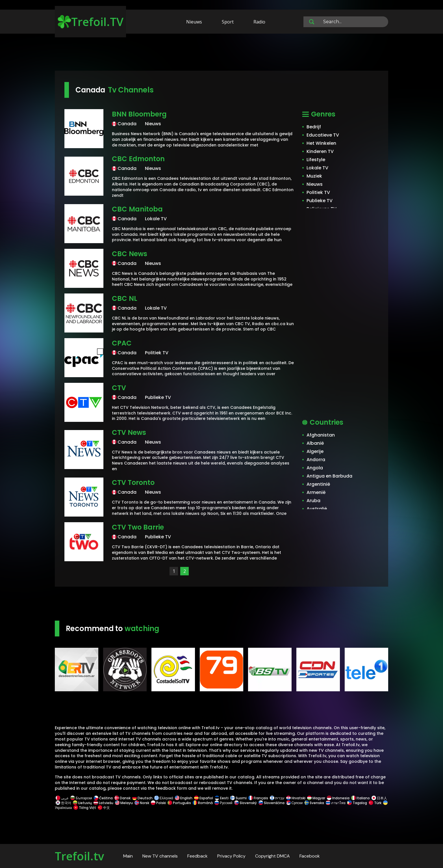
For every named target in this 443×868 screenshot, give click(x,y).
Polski (158, 803)
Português (179, 803)
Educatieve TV (323, 135)
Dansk (122, 798)
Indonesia (338, 798)
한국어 (63, 803)
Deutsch (142, 798)
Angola (315, 468)
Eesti (222, 798)
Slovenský (246, 803)
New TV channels (160, 856)
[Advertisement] (221, 53)
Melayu (124, 803)
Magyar (316, 798)
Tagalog (357, 803)
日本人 (379, 798)
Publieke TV (320, 201)
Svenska (314, 803)
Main (128, 856)
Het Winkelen (321, 143)
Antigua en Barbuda (329, 476)
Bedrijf (314, 127)
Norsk (142, 803)
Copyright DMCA (272, 856)
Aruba (313, 501)
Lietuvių (82, 803)
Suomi (238, 798)
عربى (62, 798)
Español (204, 798)
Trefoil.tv (79, 856)
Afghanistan (321, 435)
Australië (317, 509)
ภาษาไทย (336, 803)
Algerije (315, 451)
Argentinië (318, 484)
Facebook (310, 856)
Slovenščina (272, 803)
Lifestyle (316, 160)
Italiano (361, 798)
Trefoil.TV (91, 22)
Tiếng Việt (85, 808)
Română (203, 803)
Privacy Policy (231, 856)
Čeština (103, 798)
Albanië (315, 443)
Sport (228, 22)
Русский (223, 803)
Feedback (197, 856)
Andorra (316, 460)
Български (81, 798)
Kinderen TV (320, 151)
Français (258, 798)
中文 (103, 808)
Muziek (314, 176)
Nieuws (194, 22)
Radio (259, 22)
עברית (277, 798)
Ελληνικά (164, 798)
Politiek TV (318, 192)
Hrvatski (296, 798)
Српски (295, 803)
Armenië (316, 492)
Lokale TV (317, 168)
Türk (375, 803)
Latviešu (103, 803)
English (184, 798)
